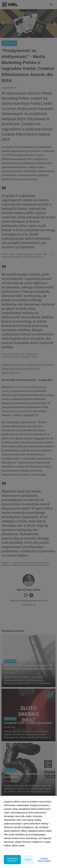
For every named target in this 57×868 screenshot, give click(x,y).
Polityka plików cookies (44, 860)
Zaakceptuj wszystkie (12, 860)
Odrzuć (28, 860)
